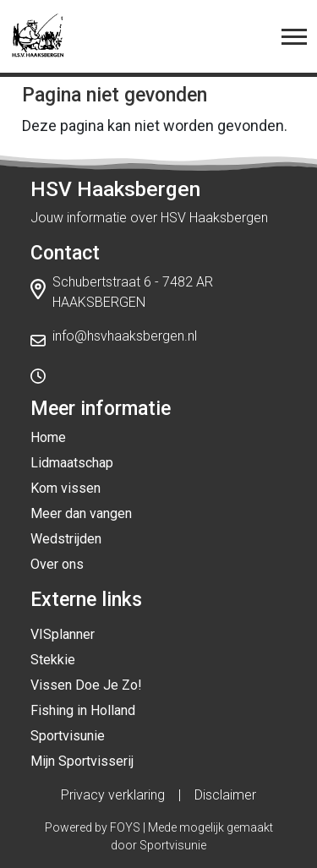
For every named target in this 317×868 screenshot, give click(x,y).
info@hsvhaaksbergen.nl (125, 336)
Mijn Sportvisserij (82, 761)
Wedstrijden (66, 539)
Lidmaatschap (72, 463)
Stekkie (53, 660)
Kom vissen (66, 488)
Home (48, 437)
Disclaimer (225, 795)
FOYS (125, 827)
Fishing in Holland (83, 710)
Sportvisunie (68, 736)
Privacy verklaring (113, 795)
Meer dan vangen (81, 513)
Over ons (57, 564)
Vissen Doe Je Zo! (86, 685)
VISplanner (63, 634)
